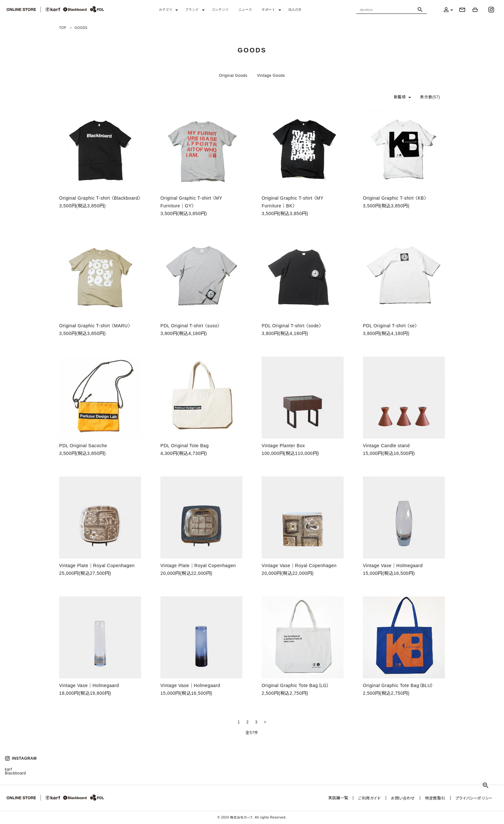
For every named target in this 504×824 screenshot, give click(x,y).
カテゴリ (166, 9)
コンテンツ (220, 9)
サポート (268, 9)
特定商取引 (436, 798)
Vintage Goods (271, 76)
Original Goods (233, 76)
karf (8, 769)
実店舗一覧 (342, 798)
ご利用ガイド (372, 798)
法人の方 (295, 9)
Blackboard (15, 773)
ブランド (192, 9)
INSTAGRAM (21, 758)
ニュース (245, 9)
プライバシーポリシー (474, 798)
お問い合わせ (405, 798)
